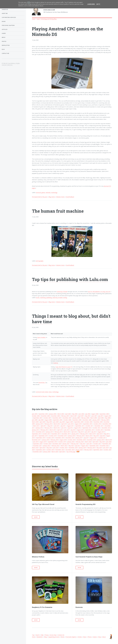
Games (95, 637)
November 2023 (73, 448)
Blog (45, 637)
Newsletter (40, 637)
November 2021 (107, 444)
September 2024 (41, 450)
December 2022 (104, 446)
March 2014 (67, 432)
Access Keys (53, 635)
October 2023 (64, 448)
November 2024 (60, 450)
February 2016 (80, 436)
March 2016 (89, 436)
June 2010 (71, 424)
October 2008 (67, 420)
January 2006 (53, 414)
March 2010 (57, 424)
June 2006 (81, 414)
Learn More (91, 4)
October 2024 (50, 450)
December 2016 (70, 438)
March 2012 (57, 428)
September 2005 (43, 414)
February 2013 (44, 430)
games (43, 192)
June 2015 (35, 436)
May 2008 (108, 418)
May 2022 (71, 446)
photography (40, 261)
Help (42, 635)
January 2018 (46, 440)
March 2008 (93, 418)
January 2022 (47, 446)
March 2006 (61, 414)
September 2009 (79, 422)
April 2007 (81, 416)
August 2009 (69, 422)
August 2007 (108, 416)
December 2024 (70, 450)
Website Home (60, 197)
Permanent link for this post (40, 197)
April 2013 (60, 430)
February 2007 (65, 416)
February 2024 (91, 448)
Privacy (47, 635)
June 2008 (35, 420)
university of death (58, 298)
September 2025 (98, 450)
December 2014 (66, 434)
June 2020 (109, 442)
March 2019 (109, 440)
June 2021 (89, 444)
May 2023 (49, 448)
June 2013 (67, 430)
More (36, 517)
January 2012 (39, 428)
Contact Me (5, 53)
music (50, 392)
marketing (43, 298)
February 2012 (48, 428)
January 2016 (72, 436)
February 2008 (85, 418)
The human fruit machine (58, 211)
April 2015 (100, 434)
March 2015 (92, 434)
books (38, 298)
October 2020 (47, 444)
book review (45, 392)
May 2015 (106, 434)
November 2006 (45, 416)
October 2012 (97, 428)
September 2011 (80, 426)
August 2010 (78, 424)
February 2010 (48, 424)
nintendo (48, 192)
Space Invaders (42, 337)
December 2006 (55, 416)
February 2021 (75, 444)
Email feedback (70, 197)
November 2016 (60, 438)
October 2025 (108, 450)
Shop (100, 637)
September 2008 (57, 420)
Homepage (5, 9)
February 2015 (84, 434)
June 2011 (57, 426)
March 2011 (36, 426)
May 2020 (102, 442)
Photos (90, 637)
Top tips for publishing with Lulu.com (70, 279)
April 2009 (42, 422)
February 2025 (88, 450)
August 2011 (70, 426)
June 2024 (106, 448)
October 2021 (97, 444)
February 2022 (55, 446)
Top (33, 635)
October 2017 (102, 438)
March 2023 (35, 448)
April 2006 (68, 414)
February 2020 (80, 442)
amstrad (38, 192)
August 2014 (101, 432)
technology (54, 192)
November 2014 (56, 434)
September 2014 (37, 434)
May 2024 (99, 448)
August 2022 (85, 446)
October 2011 (89, 426)
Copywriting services (9, 17)
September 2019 (52, 442)
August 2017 (94, 438)
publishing (49, 298)
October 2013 (99, 430)
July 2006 (88, 414)
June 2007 (94, 416)
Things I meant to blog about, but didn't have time (71, 319)
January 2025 (79, 450)
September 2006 (104, 414)
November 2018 (81, 440)
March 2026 (55, 452)
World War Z (42, 382)
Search (37, 635)
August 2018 (63, 440)
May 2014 (81, 432)
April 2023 (42, 448)
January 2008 (76, 418)
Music (85, 637)
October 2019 (62, 442)
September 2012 (87, 428)
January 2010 (39, 424)
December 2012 (106, 428)
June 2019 (36, 442)
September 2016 (41, 438)
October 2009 (88, 422)
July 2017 (86, 438)
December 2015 (62, 436)
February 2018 (54, 440)
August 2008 (48, 420)
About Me (5, 13)
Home (34, 19)
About (104, 637)
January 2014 (50, 432)
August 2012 (78, 428)
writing (65, 298)
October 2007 (47, 418)
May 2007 (88, 416)
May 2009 (49, 422)
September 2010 (88, 424)
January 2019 (101, 440)
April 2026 (62, 452)
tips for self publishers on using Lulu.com (99, 292)
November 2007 (57, 418)
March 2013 (53, 430)
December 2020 (57, 444)
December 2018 (91, 440)
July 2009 (62, 422)
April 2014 (74, 432)
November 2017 (36, 440)
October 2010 (97, 424)
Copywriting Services (54, 637)
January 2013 (35, 430)
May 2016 (96, 436)
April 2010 (64, 424)
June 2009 (56, 422)
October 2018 (72, 440)
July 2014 (94, 432)
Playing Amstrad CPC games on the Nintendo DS (68, 31)
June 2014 (88, 432)
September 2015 (43, 436)
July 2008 (41, 420)
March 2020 (88, 442)
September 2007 (38, 418)
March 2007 (74, 416)
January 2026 (47, 452)
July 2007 (101, 416)
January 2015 (75, 434)
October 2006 (36, 416)
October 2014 (46, 434)
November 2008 (77, 420)
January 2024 (82, 448)
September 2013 (90, 430)
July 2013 (73, 430)
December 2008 (87, 420)
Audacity (56, 363)
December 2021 (37, 446)
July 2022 (78, 446)
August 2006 (95, 414)
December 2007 (67, 418)
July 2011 (63, 426)
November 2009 (98, 422)
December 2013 (40, 432)
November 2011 (99, 426)
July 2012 (70, 428)
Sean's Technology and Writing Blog (47, 19)
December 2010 (107, 424)
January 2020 (71, 442)
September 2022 (94, 446)
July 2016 (103, 436)
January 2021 (66, 444)
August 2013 (80, 430)
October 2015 (53, 436)
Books (63, 637)
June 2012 (64, 428)
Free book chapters (71, 637)
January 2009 (96, 420)
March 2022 (64, 446)
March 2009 (35, 422)
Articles (80, 637)
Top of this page (71, 452)
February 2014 (58, 432)
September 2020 (38, 444)
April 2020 (95, 442)
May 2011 (50, 426)
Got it (98, 4)
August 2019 (43, 442)
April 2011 (44, 426)
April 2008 (101, 418)
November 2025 (37, 452)
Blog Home (52, 197)
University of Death (62, 292)
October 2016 (50, 438)
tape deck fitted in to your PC (64, 367)
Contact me (61, 635)
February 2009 (105, 420)
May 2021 (83, 444)
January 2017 (79, 438)
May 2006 (75, 414)
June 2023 (56, 448)
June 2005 (35, 414)
